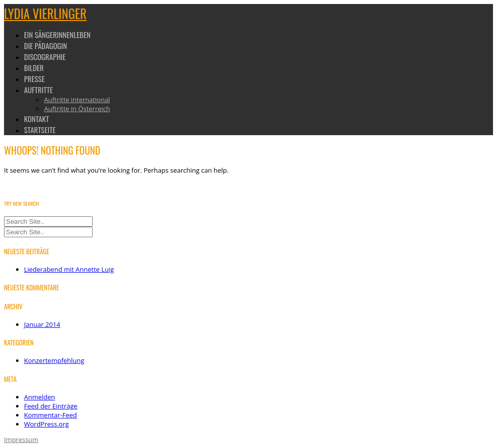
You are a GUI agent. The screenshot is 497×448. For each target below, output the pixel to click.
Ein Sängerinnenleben (57, 35)
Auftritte (39, 90)
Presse (34, 79)
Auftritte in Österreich (77, 109)
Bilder (34, 68)
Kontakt (37, 119)
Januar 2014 (42, 324)
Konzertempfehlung (54, 360)
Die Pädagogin (46, 46)
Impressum (21, 439)
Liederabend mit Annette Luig (69, 269)
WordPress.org (47, 424)
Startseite (40, 130)
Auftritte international (77, 100)
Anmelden (40, 397)
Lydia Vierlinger (45, 13)
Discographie (45, 57)
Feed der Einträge (51, 406)
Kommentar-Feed (51, 415)
